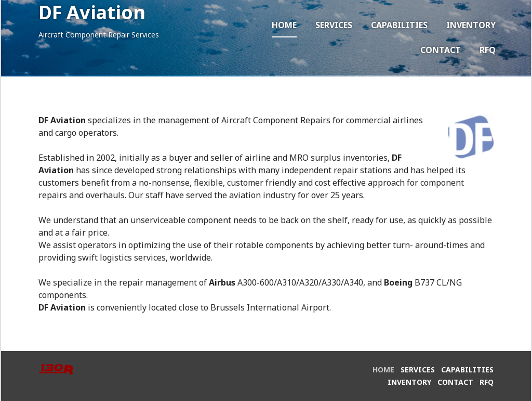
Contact (441, 50)
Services (334, 25)
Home (284, 25)
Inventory (471, 25)
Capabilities (399, 25)
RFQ (488, 50)
